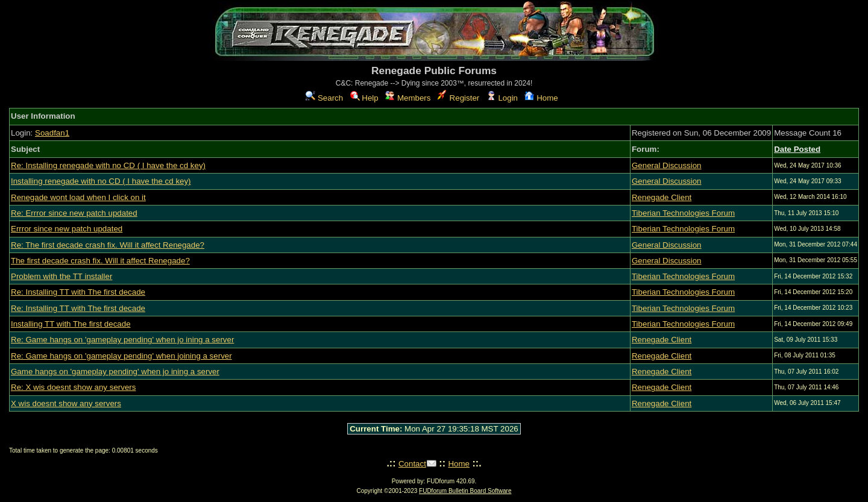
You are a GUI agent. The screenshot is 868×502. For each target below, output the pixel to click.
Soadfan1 (52, 133)
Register (458, 98)
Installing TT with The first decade (71, 324)
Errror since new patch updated (67, 229)
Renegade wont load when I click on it (78, 197)
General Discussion (667, 165)
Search (324, 98)
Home (541, 98)
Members (408, 98)
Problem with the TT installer (61, 276)
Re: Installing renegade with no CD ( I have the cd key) (108, 165)
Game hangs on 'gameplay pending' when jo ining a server (115, 372)
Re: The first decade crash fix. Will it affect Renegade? (108, 245)
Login (502, 98)
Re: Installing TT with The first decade (78, 292)
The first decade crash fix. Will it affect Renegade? (100, 261)
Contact (412, 464)
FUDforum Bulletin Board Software (465, 491)
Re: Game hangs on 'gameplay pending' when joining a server (121, 356)
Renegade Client (662, 197)
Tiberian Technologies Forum (683, 213)
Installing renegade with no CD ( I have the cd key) (101, 181)
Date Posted (797, 149)
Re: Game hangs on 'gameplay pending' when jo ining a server (122, 340)
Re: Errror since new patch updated (74, 213)
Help (364, 98)
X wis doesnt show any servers (66, 403)
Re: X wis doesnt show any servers (73, 387)
